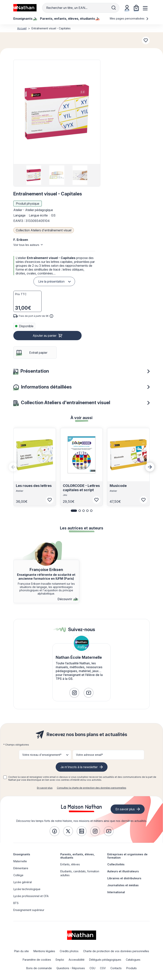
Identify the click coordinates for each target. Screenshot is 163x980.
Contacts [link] (116, 968)
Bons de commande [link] (39, 968)
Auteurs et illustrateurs (123, 871)
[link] (74, 693)
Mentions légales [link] (44, 951)
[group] (34, 175)
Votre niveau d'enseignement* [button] (42, 755)
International (116, 892)
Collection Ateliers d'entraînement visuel (44, 230)
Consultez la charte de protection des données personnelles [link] (92, 788)
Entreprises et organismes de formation (127, 856)
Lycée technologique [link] (27, 889)
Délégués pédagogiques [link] (105, 960)
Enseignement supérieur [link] (29, 910)
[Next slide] (150, 467)
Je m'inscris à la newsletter (79, 767)
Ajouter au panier (45, 336)
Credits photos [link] (69, 951)
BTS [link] (16, 903)
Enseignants (22, 854)
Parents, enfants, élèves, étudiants (77, 856)
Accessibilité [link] (77, 960)
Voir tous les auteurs (26, 245)
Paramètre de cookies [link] (37, 960)
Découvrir (67, 599)
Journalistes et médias (123, 885)
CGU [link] (92, 968)
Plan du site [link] (21, 951)
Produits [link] (131, 968)
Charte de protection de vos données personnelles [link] (116, 951)
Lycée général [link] (23, 882)
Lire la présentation (51, 281)
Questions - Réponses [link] (71, 968)
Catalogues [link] (133, 960)
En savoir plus (45, 788)
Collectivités (116, 864)
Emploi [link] (60, 960)
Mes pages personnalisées (129, 18)
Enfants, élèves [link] (70, 864)
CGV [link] (103, 968)
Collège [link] (18, 875)
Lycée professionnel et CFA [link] (31, 896)
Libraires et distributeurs (124, 878)
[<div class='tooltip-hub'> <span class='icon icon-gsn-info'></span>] (51, 316)
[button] (57, 112)
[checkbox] (5, 777)
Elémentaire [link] (21, 868)
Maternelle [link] (20, 861)
